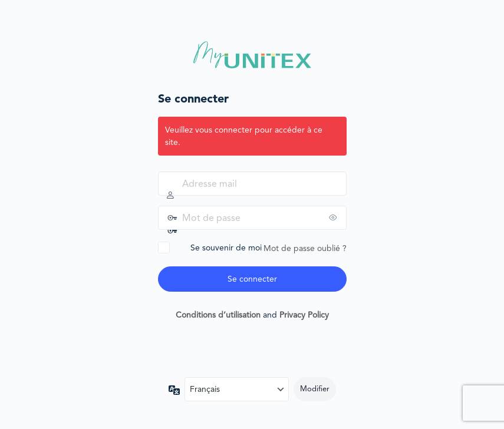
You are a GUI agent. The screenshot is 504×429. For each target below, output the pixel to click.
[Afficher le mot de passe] (335, 217)
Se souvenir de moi (226, 247)
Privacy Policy (304, 315)
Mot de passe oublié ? (305, 248)
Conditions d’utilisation (218, 315)
